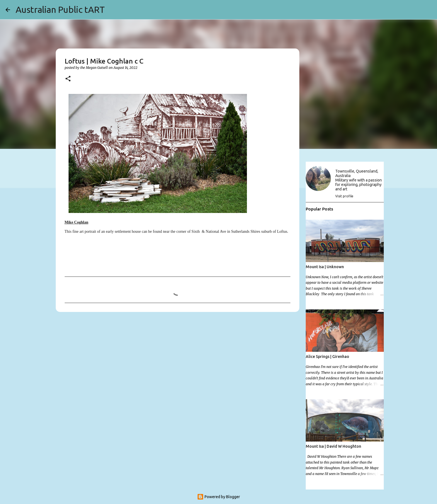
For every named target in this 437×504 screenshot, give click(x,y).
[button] (68, 79)
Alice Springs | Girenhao (327, 357)
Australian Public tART (60, 9)
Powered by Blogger (219, 497)
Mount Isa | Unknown (325, 267)
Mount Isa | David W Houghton (333, 446)
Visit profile (344, 196)
